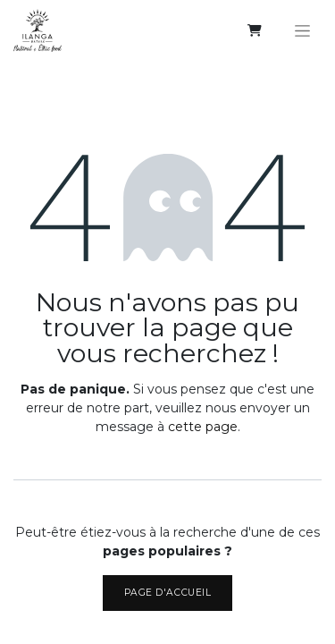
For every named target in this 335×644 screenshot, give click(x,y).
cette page (203, 427)
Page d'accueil (167, 593)
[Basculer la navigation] (302, 30)
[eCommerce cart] (254, 30)
